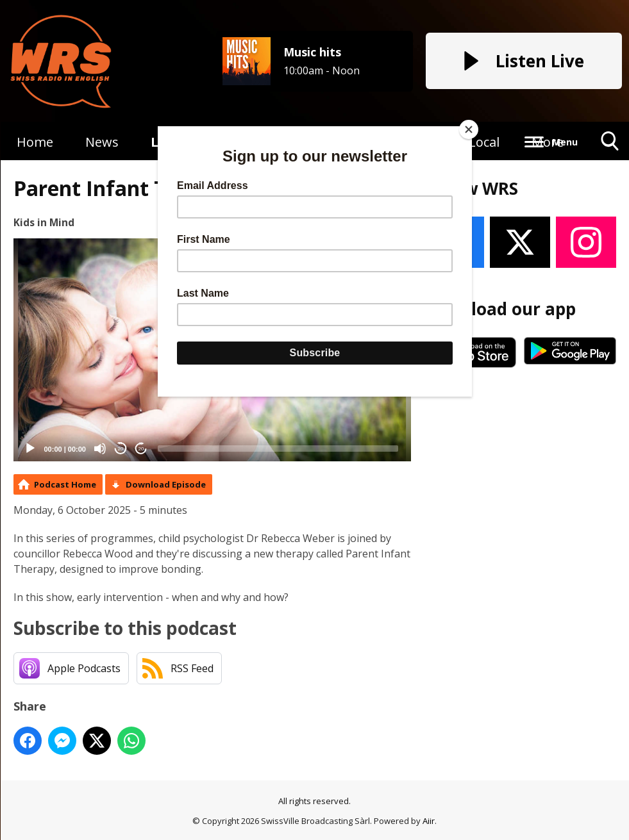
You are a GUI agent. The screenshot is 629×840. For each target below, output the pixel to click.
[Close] (469, 129)
